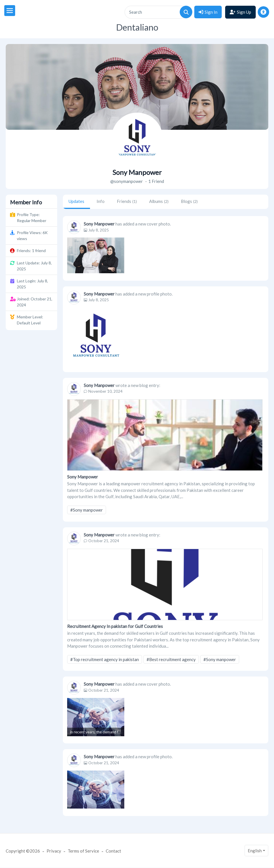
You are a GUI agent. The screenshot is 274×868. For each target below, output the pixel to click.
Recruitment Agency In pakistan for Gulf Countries (115, 626)
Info (101, 201)
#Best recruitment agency (171, 659)
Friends (127, 201)
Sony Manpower (99, 224)
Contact (113, 851)
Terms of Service (83, 851)
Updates (76, 201)
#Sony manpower (87, 510)
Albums (159, 201)
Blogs (189, 201)
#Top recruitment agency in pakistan (105, 659)
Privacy (54, 851)
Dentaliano (137, 27)
